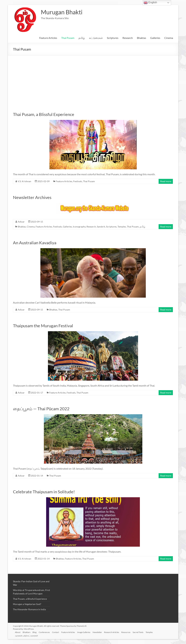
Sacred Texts (142, 632)
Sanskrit (101, 227)
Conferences (46, 632)
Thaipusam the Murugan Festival (43, 326)
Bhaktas (142, 38)
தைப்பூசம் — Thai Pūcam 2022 (41, 409)
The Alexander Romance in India (29, 609)
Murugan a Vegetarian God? (27, 604)
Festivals (78, 181)
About (18, 632)
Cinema (169, 38)
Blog (36, 632)
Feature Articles (48, 38)
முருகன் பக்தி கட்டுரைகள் (27, 635)
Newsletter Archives (32, 197)
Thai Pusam (68, 38)
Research (128, 38)
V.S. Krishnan (24, 181)
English (150, 3)
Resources (130, 632)
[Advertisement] (93, 80)
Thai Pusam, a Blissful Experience (44, 114)
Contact (58, 632)
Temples (122, 227)
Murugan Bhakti (62, 12)
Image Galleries (87, 632)
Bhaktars (27, 632)
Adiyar (21, 222)
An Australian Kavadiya (35, 243)
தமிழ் (82, 38)
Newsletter (100, 632)
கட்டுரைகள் (96, 38)
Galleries (155, 38)
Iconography (79, 227)
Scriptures (113, 38)
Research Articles (115, 632)
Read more (166, 181)
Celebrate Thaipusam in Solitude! (44, 492)
